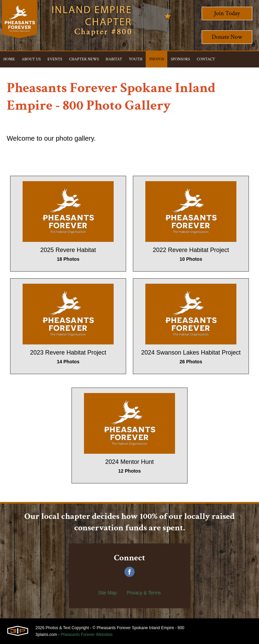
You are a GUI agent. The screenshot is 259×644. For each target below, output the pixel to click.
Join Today (227, 13)
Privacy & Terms (144, 593)
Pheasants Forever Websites (87, 635)
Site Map (107, 593)
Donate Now (227, 37)
